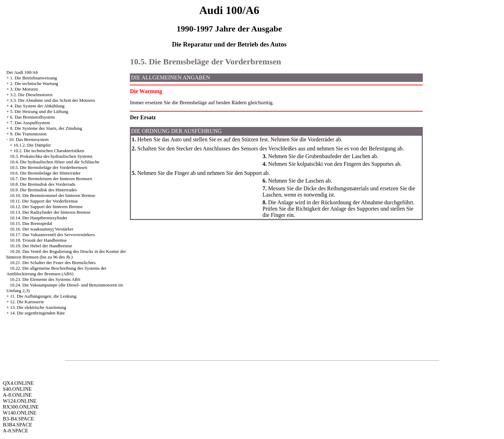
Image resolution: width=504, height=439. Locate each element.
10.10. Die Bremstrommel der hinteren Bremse (52, 195)
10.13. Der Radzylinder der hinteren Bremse (50, 212)
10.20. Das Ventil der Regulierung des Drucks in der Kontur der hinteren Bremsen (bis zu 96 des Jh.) (66, 254)
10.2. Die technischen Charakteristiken (49, 151)
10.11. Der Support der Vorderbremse (44, 201)
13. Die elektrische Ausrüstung (38, 307)
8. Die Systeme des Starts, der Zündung (46, 128)
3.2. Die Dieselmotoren (31, 95)
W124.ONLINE (20, 401)
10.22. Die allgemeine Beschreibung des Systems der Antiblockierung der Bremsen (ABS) (56, 271)
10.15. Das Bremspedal (31, 223)
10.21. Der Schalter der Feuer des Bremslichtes (53, 263)
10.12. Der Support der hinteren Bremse (46, 207)
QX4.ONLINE (18, 383)
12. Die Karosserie (27, 302)
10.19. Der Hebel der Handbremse (41, 246)
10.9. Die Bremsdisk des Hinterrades (43, 190)
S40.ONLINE (17, 389)
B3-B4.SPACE (18, 419)
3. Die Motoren (24, 89)
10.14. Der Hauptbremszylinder (39, 218)
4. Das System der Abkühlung (37, 106)
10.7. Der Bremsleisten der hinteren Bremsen (51, 179)
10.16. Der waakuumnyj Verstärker (42, 229)
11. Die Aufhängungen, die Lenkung (43, 296)
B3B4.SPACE (17, 425)
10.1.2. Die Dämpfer (32, 145)
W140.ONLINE (20, 413)
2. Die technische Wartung (34, 83)
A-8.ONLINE (17, 395)
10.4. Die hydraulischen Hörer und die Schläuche (55, 162)
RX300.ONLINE (21, 407)
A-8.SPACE (15, 431)
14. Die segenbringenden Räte (38, 313)
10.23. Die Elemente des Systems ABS (45, 279)
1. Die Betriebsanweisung (34, 78)
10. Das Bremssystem (29, 139)
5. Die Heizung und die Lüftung (39, 111)
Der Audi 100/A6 (22, 72)
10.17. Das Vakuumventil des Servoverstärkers (52, 235)
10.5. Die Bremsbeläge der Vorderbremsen (48, 167)
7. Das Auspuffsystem (30, 123)
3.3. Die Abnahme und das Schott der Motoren (52, 100)
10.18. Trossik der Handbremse (38, 240)
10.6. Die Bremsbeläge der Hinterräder (45, 173)
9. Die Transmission (28, 134)
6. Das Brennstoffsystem (33, 117)
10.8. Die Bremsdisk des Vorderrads (43, 184)
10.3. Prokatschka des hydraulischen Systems (51, 156)
